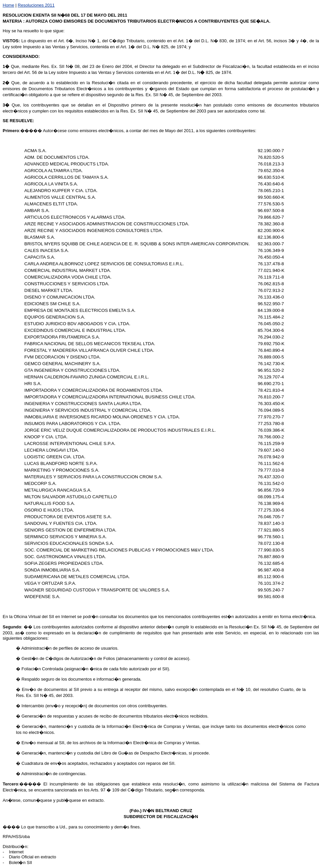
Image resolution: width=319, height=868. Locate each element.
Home (8, 5)
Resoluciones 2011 (36, 5)
